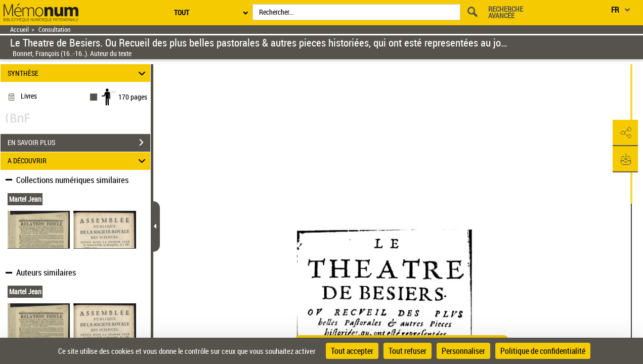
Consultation (54, 30)
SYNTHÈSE (78, 73)
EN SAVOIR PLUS (79, 143)
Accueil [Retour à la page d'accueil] (19, 30)
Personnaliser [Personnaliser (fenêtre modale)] (463, 351)
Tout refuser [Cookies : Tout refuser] (408, 351)
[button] (625, 133)
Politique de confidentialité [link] (543, 351)
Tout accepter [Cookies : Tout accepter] (352, 351)
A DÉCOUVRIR (78, 161)
